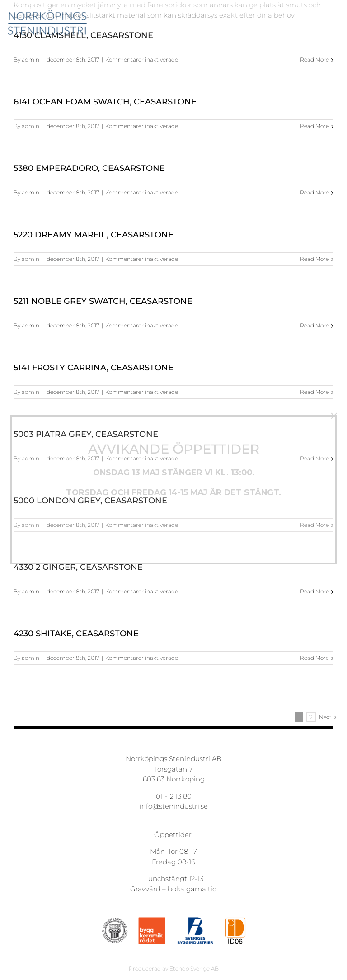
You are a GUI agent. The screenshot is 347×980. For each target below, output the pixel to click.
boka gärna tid (192, 889)
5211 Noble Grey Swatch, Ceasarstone (103, 301)
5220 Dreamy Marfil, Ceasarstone (94, 235)
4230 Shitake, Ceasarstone (76, 634)
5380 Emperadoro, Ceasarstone (89, 168)
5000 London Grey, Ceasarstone (90, 501)
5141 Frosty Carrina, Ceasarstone (94, 368)
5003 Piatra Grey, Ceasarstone (86, 434)
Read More (314, 59)
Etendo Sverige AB (194, 968)
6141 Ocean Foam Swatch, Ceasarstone (105, 102)
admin (30, 59)
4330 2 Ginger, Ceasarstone (78, 567)
